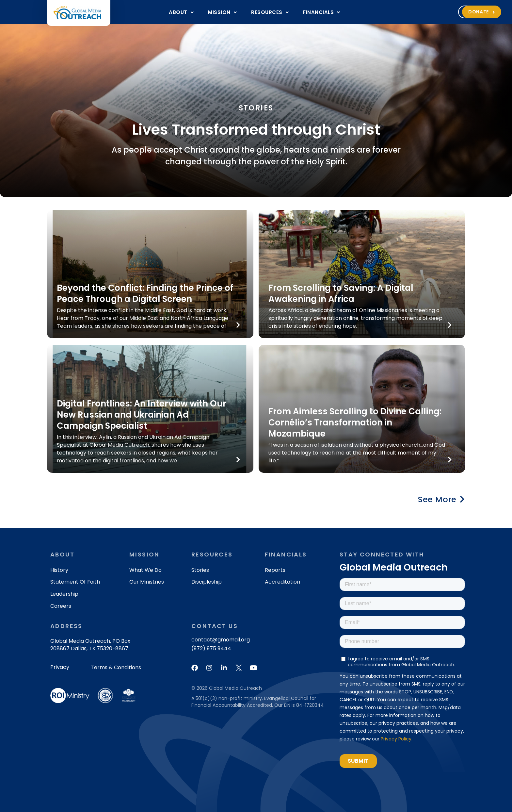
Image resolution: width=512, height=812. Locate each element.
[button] (181, 12)
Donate (443, 12)
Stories (200, 570)
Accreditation (282, 582)
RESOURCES (270, 12)
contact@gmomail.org (221, 640)
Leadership (64, 594)
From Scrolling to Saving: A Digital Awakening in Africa (341, 293)
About (181, 12)
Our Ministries (147, 582)
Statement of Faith (75, 582)
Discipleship (207, 582)
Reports (275, 570)
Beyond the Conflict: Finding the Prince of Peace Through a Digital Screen (145, 293)
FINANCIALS (322, 12)
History (59, 570)
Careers (61, 606)
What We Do (145, 570)
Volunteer (398, 12)
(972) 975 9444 (211, 648)
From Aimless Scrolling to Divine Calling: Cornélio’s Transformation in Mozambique (355, 423)
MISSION (222, 12)
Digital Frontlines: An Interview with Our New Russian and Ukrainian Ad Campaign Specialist (142, 415)
